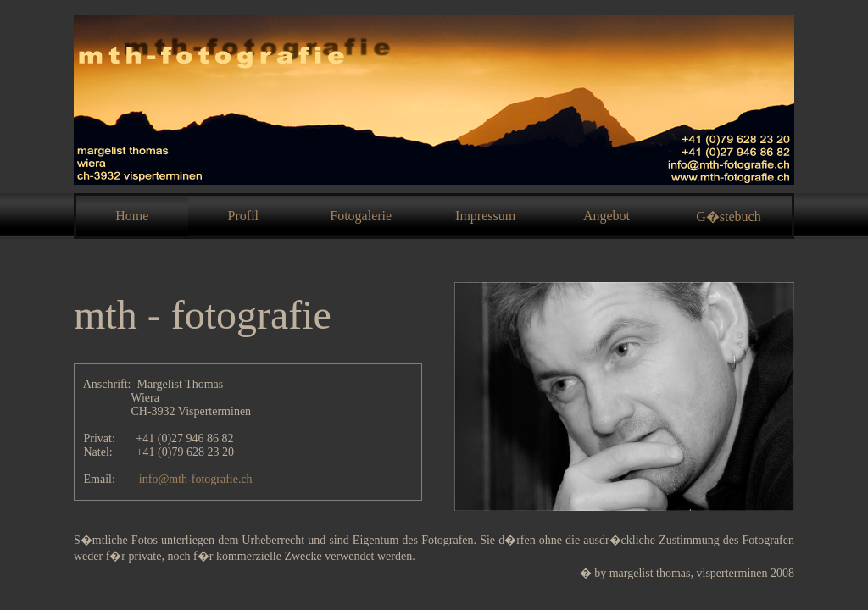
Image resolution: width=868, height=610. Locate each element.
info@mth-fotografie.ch (196, 479)
